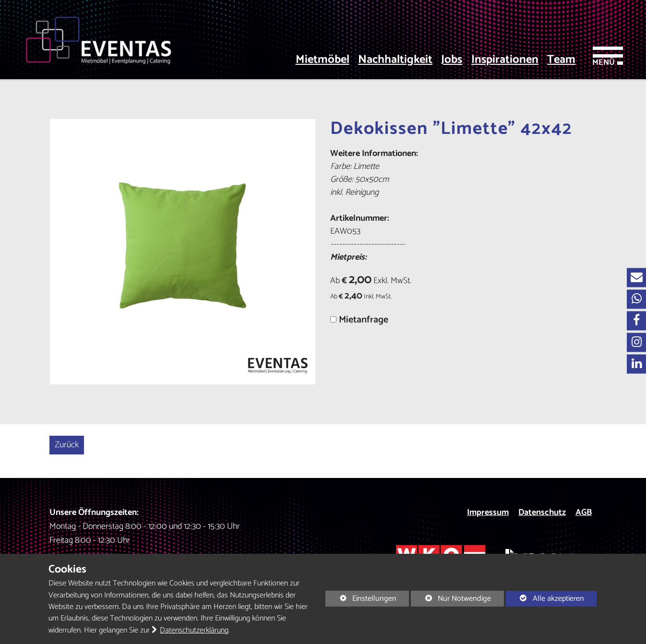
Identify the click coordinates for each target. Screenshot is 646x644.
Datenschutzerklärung (194, 630)
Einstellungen (361, 599)
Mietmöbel (323, 60)
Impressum (488, 513)
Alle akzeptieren (545, 598)
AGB (584, 513)
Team (561, 60)
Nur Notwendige (451, 599)
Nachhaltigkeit (395, 60)
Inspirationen (505, 60)
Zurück (67, 445)
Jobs (452, 60)
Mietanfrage (364, 320)
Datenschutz (542, 513)
